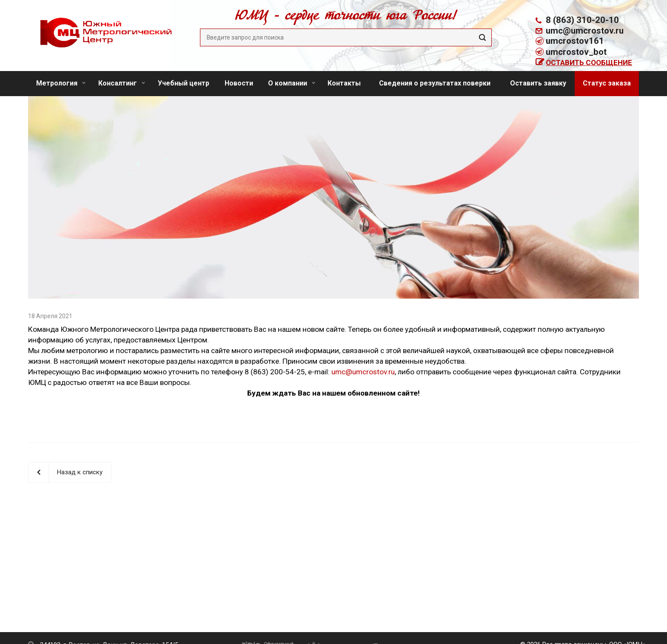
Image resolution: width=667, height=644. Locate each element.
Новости (239, 83)
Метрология (61, 83)
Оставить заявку (538, 83)
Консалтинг (122, 83)
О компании (292, 83)
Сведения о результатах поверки (435, 83)
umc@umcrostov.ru (585, 31)
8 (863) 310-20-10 (582, 20)
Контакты (344, 83)
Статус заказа (607, 83)
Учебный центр (184, 83)
